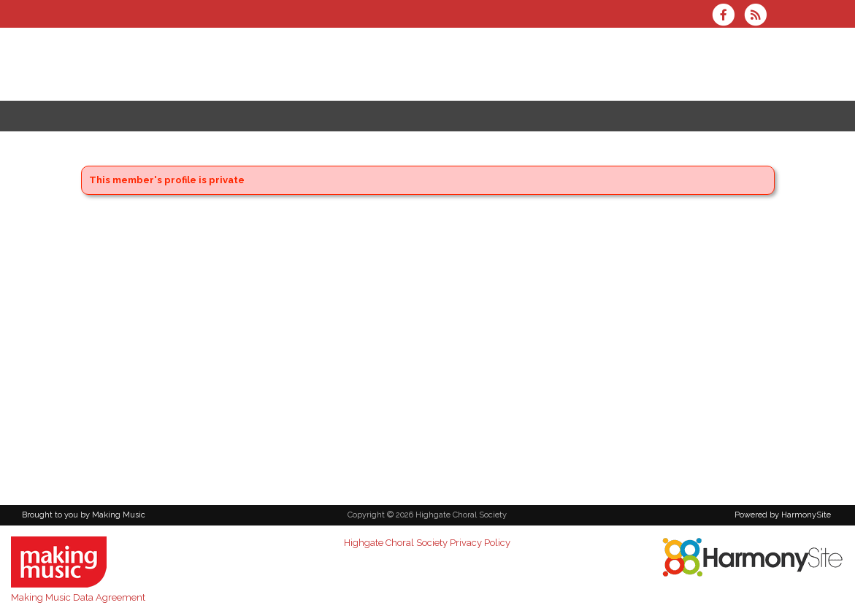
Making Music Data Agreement (78, 597)
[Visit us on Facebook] (728, 16)
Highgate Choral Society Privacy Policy (427, 543)
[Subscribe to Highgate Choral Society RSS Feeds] (759, 16)
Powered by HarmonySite (783, 515)
